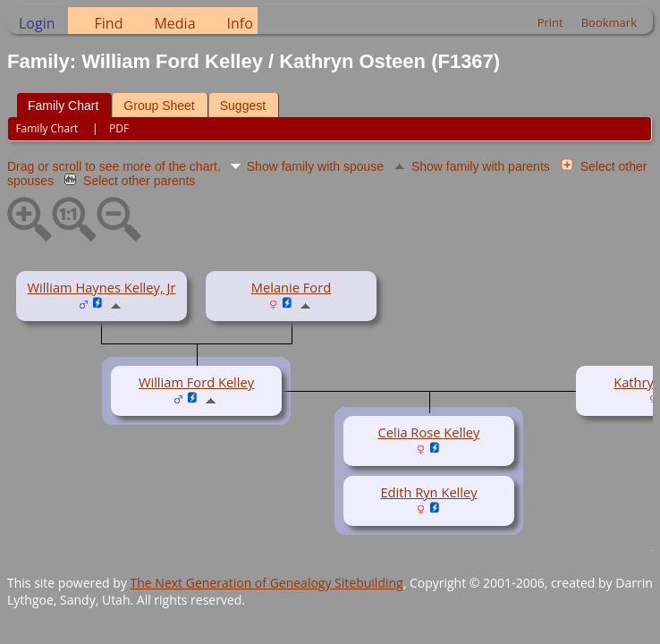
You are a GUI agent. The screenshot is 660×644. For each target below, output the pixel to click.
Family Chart (63, 106)
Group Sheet (159, 106)
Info (240, 23)
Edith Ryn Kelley (428, 492)
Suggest (243, 106)
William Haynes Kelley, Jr (102, 287)
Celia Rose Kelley (429, 432)
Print (550, 22)
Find (109, 23)
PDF (119, 128)
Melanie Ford (291, 287)
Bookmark (609, 22)
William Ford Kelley (196, 382)
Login (37, 23)
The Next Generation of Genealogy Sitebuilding (267, 583)
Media (174, 23)
